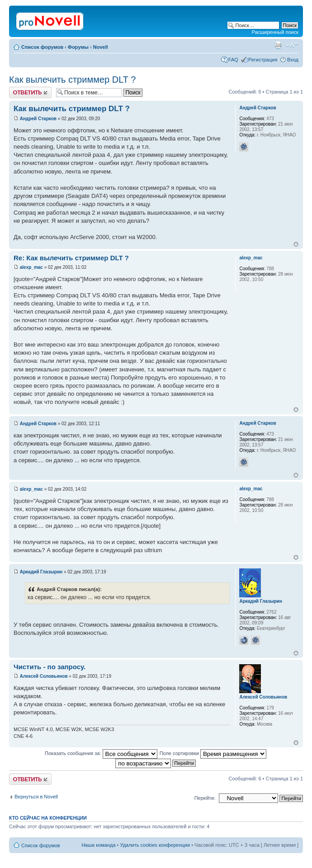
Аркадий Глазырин (41, 572)
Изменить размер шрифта (292, 45)
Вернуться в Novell (36, 797)
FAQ (233, 60)
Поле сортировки (213, 753)
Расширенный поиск (275, 32)
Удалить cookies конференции (155, 845)
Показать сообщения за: (101, 753)
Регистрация (263, 60)
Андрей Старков (38, 119)
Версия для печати (278, 45)
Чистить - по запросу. (50, 667)
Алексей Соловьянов (44, 676)
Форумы (78, 47)
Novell (101, 47)
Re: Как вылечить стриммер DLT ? (71, 258)
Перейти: (205, 798)
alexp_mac (31, 267)
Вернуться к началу (296, 244)
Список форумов (42, 47)
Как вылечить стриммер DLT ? (72, 80)
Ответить (30, 92)
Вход (293, 60)
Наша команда (98, 845)
